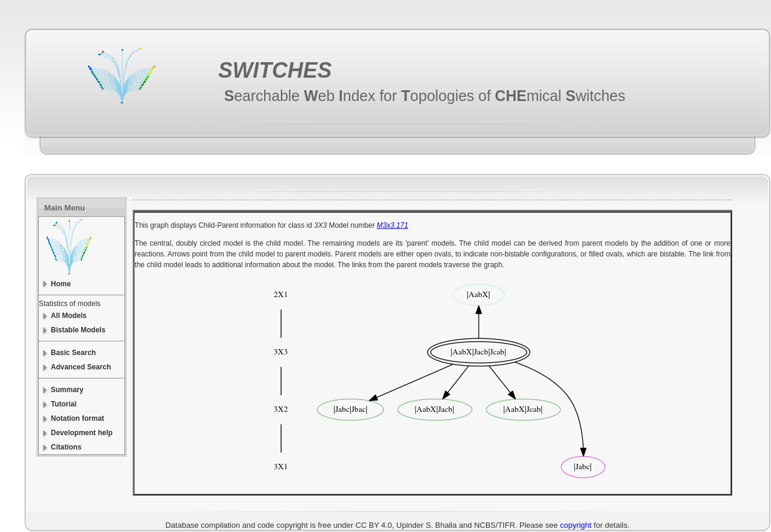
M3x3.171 (392, 225)
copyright (576, 525)
